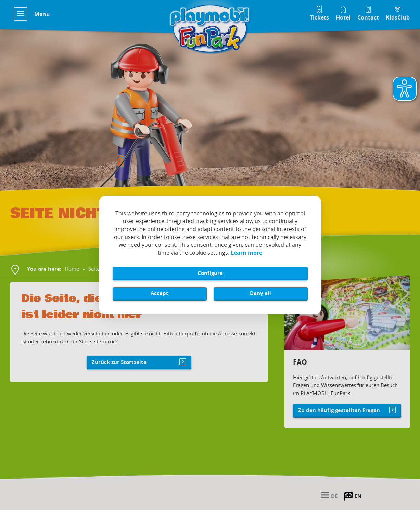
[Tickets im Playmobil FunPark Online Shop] (319, 12)
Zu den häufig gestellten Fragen (339, 410)
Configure (210, 273)
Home (72, 269)
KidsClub (398, 17)
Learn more (246, 253)
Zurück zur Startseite (119, 362)
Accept (160, 293)
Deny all (260, 293)
